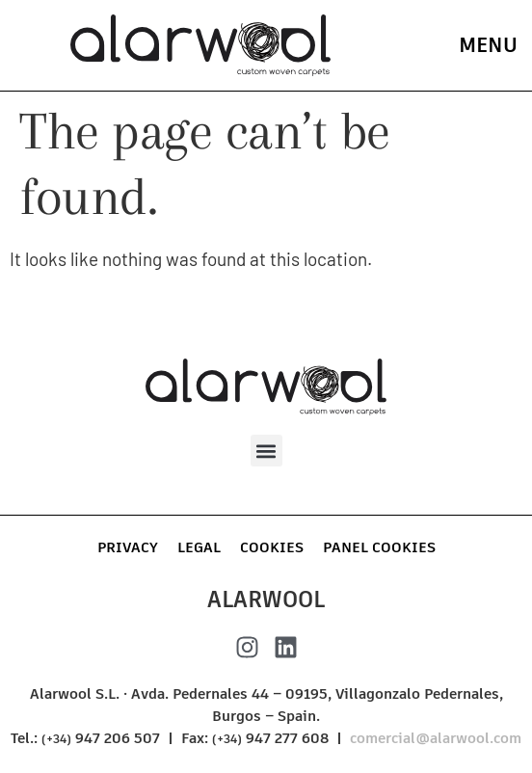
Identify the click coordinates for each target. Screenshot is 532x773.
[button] (266, 451)
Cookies (272, 547)
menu (488, 45)
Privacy (128, 547)
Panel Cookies (379, 547)
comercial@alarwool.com (436, 738)
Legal (199, 547)
